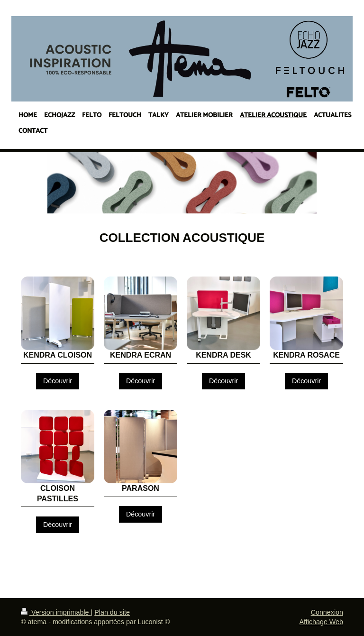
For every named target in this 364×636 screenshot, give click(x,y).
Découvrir (58, 381)
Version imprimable (56, 612)
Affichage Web (321, 622)
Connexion (327, 612)
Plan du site (112, 612)
